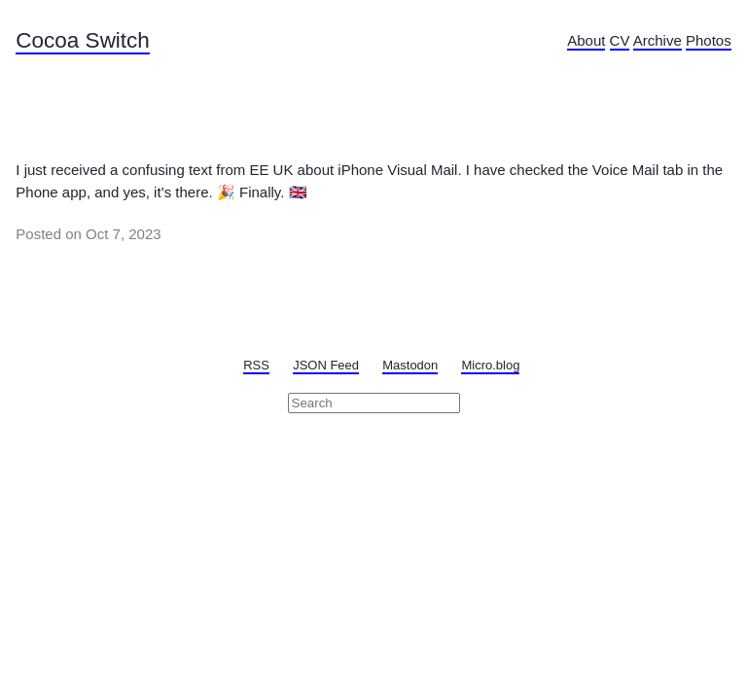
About (586, 40)
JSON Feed (326, 365)
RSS (256, 365)
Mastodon (410, 365)
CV (620, 40)
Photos (709, 40)
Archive (658, 40)
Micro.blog (490, 365)
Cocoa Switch (83, 40)
